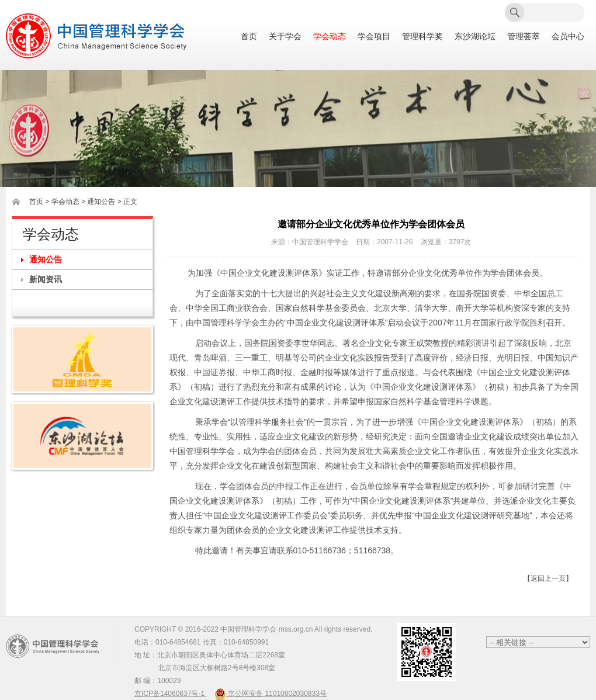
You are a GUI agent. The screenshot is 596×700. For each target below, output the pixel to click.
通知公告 (46, 259)
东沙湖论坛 (475, 37)
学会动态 (330, 37)
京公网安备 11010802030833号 (271, 694)
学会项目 (374, 37)
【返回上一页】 (548, 578)
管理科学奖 (422, 37)
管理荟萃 (524, 37)
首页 (249, 37)
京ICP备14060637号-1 (170, 694)
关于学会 (285, 37)
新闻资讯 (46, 279)
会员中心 (568, 37)
